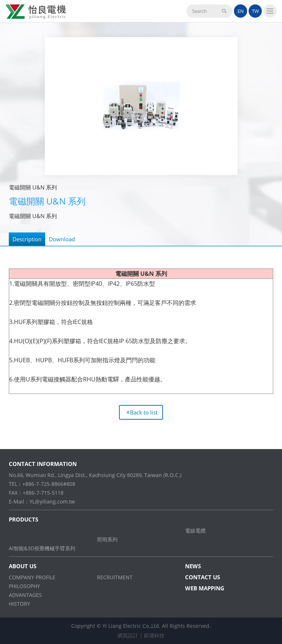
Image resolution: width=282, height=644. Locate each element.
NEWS (193, 566)
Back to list (144, 412)
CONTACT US (203, 577)
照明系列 (107, 539)
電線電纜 (195, 531)
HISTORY (19, 604)
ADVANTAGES (25, 595)
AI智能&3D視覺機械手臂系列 (42, 548)
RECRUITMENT (115, 577)
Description (27, 239)
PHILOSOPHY (24, 586)
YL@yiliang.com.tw (52, 501)
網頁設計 (128, 635)
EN (241, 11)
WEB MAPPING (205, 588)
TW (255, 11)
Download (62, 239)
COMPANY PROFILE (32, 577)
